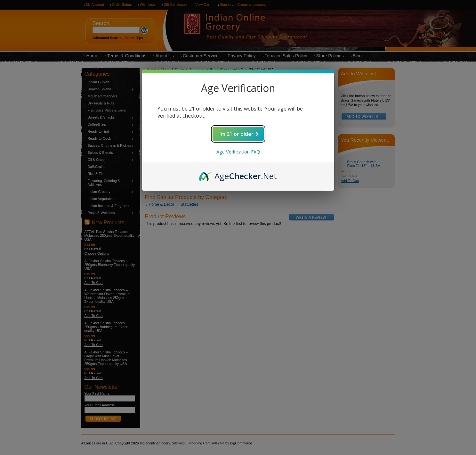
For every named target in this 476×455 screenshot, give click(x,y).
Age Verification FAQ (238, 152)
